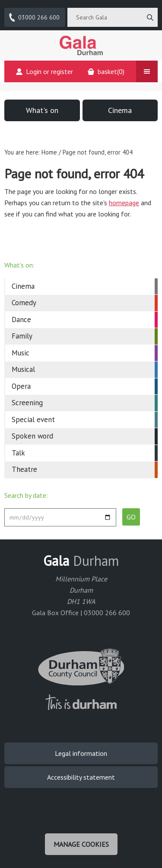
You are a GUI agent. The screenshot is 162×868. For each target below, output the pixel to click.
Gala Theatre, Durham (81, 45)
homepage (124, 203)
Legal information (81, 753)
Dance (21, 319)
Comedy (24, 303)
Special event (33, 419)
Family (22, 336)
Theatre (24, 469)
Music (21, 353)
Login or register (44, 71)
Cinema (120, 110)
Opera (21, 386)
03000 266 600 (34, 17)
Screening (27, 403)
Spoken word (32, 436)
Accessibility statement (81, 777)
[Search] (150, 17)
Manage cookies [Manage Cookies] (81, 844)
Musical (23, 369)
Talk (18, 453)
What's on (42, 110)
